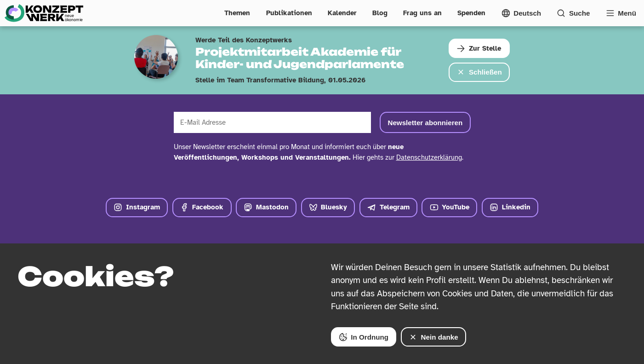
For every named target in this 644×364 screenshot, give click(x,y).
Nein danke (433, 337)
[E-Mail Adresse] (273, 123)
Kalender (342, 13)
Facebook (202, 207)
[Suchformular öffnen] (573, 13)
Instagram (137, 207)
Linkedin (510, 207)
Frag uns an (422, 13)
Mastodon (266, 207)
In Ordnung (364, 337)
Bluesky (328, 207)
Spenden (471, 13)
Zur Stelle (479, 49)
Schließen (479, 72)
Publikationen (289, 13)
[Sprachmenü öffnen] (521, 13)
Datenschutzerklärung (429, 157)
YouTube (450, 207)
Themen (237, 13)
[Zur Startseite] (44, 13)
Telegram (388, 207)
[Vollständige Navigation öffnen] (621, 13)
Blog (380, 13)
